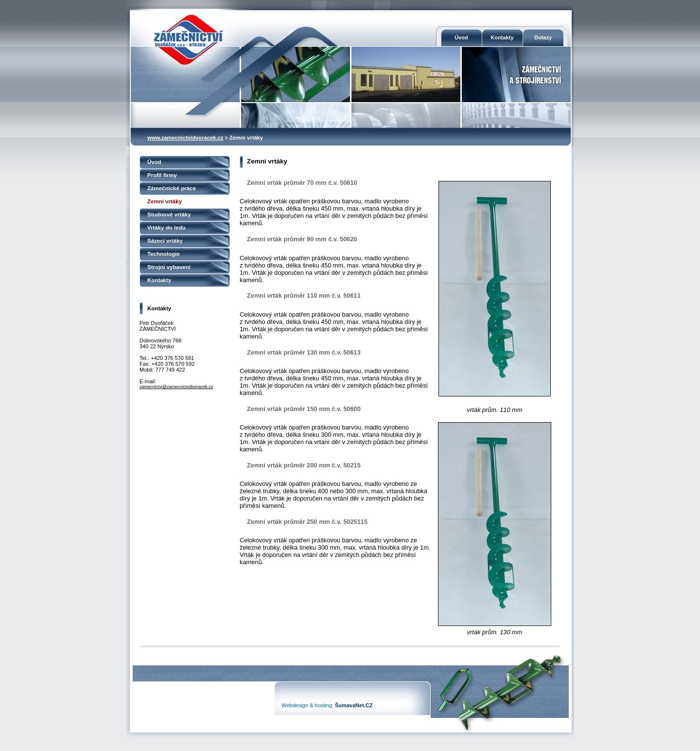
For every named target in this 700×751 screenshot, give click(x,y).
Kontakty (502, 37)
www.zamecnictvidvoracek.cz (185, 138)
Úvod (461, 37)
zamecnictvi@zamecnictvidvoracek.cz (176, 387)
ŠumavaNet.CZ (354, 705)
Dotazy (543, 37)
